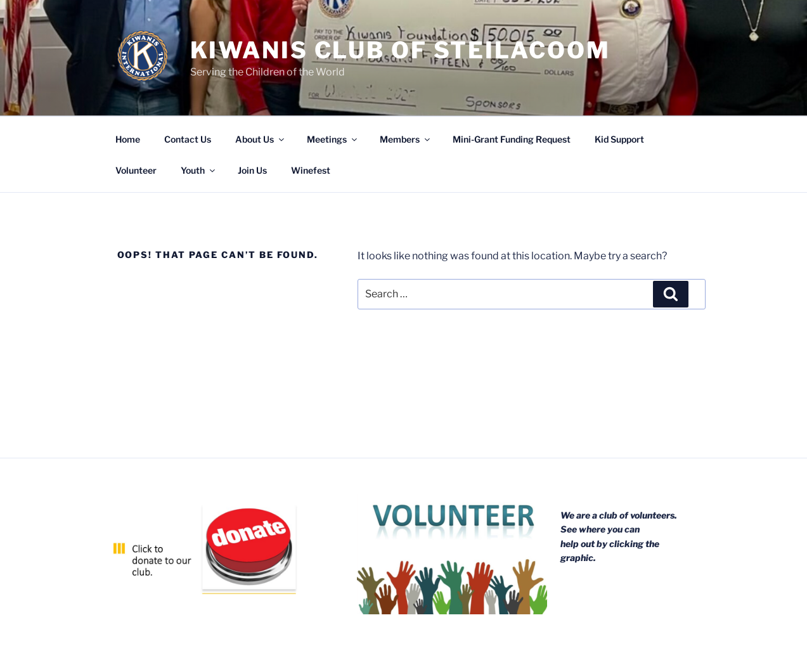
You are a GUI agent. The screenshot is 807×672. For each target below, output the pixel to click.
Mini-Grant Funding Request (512, 139)
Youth (199, 170)
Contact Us (188, 139)
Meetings (333, 139)
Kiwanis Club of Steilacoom (400, 50)
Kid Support (619, 139)
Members (406, 139)
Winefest (311, 170)
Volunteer (136, 170)
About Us (261, 139)
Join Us (252, 170)
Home (128, 139)
